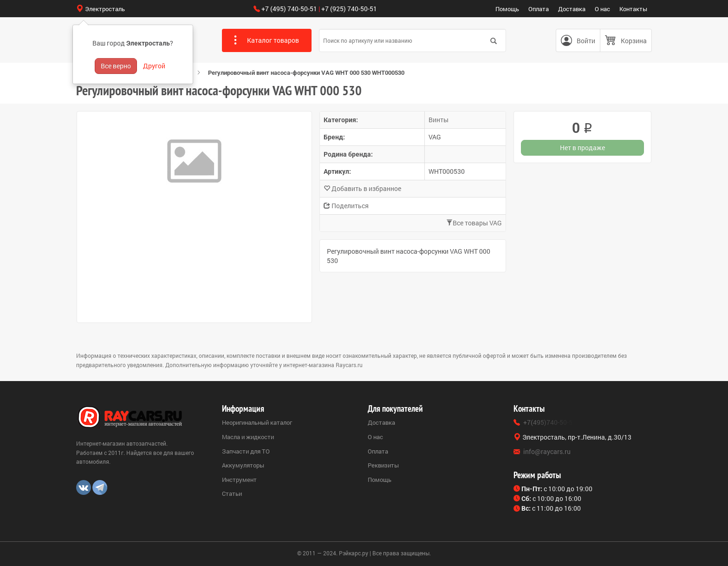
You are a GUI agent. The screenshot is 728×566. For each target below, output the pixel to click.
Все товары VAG (474, 223)
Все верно (116, 66)
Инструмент (239, 480)
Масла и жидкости (248, 437)
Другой (154, 66)
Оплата (539, 9)
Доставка (572, 9)
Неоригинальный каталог (257, 422)
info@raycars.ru (547, 451)
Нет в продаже (582, 148)
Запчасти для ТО (246, 451)
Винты (439, 120)
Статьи (232, 494)
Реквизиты (383, 465)
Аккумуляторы (243, 465)
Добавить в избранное (362, 188)
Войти (586, 41)
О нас (602, 9)
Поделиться (346, 206)
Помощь (507, 9)
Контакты (633, 9)
